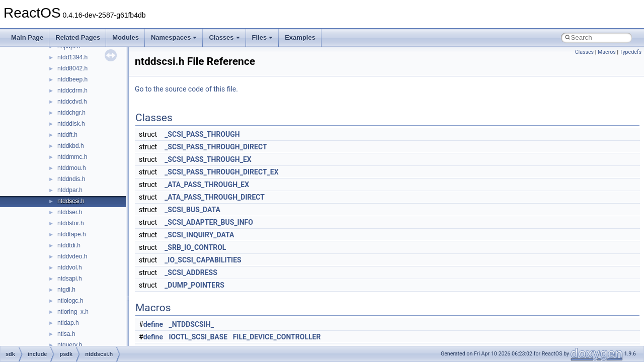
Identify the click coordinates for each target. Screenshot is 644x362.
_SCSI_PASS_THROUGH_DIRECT (216, 147)
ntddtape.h (72, 234)
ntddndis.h (71, 179)
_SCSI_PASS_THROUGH (202, 134)
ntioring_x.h (73, 312)
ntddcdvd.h (72, 102)
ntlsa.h (66, 334)
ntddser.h (70, 212)
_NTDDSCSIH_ (191, 324)
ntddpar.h (70, 190)
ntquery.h (70, 345)
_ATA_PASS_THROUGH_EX (207, 185)
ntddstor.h (71, 223)
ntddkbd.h (71, 146)
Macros (607, 52)
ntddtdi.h (69, 245)
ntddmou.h (72, 168)
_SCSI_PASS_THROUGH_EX (208, 159)
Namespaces (174, 37)
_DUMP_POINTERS (194, 285)
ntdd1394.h (72, 57)
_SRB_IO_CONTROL (195, 247)
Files (263, 37)
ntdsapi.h (70, 279)
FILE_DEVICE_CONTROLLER (277, 337)
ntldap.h (68, 323)
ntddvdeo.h (72, 256)
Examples (300, 37)
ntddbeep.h (72, 79)
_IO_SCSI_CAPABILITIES (203, 260)
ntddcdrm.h (72, 90)
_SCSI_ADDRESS (191, 273)
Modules (126, 37)
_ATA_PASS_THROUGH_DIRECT (215, 197)
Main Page (27, 37)
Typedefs (630, 52)
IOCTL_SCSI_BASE (198, 337)
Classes (224, 37)
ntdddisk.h (71, 124)
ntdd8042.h (72, 68)
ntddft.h (67, 135)
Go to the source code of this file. (186, 89)
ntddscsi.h (71, 201)
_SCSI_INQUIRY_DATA (199, 235)
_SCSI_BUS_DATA (192, 210)
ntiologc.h (70, 301)
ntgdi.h (66, 290)
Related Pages (78, 37)
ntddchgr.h (71, 113)
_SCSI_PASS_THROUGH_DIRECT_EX (221, 172)
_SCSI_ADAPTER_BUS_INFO (209, 222)
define (153, 324)
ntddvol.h (70, 267)
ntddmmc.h (72, 157)
